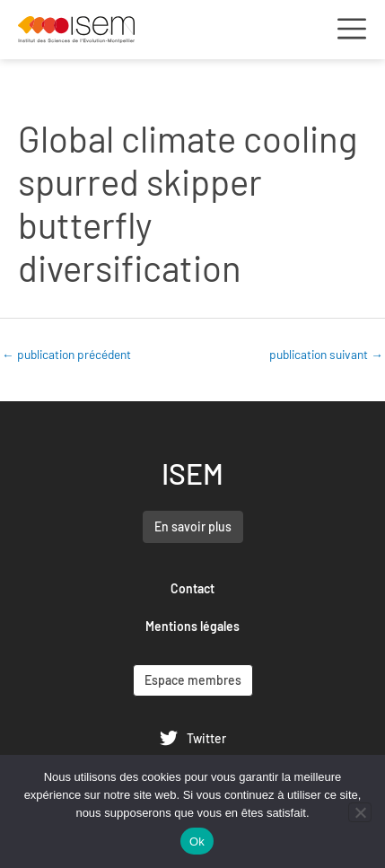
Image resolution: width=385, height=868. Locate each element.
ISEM (192, 473)
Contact (192, 588)
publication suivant (326, 354)
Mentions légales (192, 626)
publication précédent (66, 354)
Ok (197, 842)
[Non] (360, 812)
